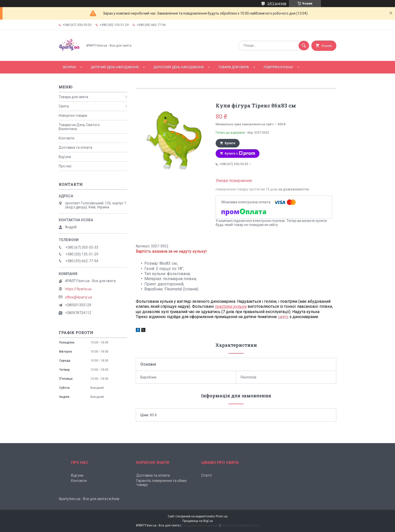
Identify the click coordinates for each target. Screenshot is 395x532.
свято (283, 317)
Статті (206, 475)
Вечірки (69, 67)
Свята (64, 106)
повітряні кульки (231, 306)
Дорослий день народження (178, 67)
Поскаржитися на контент (200, 525)
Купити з (240, 154)
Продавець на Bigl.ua (198, 521)
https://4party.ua (78, 289)
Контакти (67, 138)
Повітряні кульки (278, 67)
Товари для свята (234, 67)
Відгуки (65, 157)
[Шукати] (304, 46)
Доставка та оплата (75, 147)
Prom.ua (222, 516)
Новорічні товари (73, 116)
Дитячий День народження (115, 67)
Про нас (65, 166)
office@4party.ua (78, 297)
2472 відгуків (277, 4)
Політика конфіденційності (240, 525)
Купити (230, 143)
